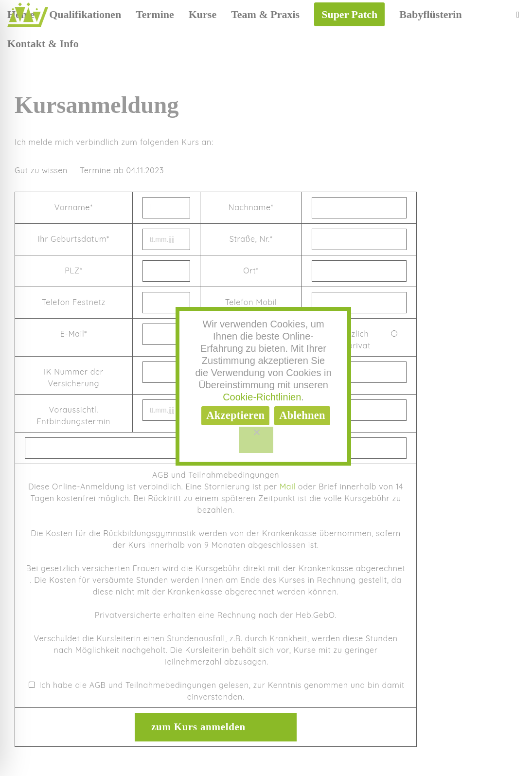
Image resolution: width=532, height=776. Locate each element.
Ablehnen (302, 415)
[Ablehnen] (256, 440)
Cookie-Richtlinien (262, 397)
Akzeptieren (235, 415)
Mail (288, 487)
